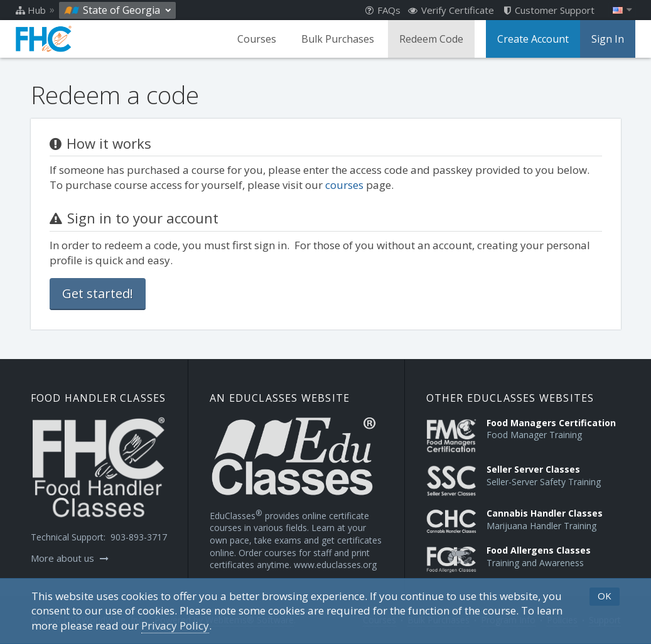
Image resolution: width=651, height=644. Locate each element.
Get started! (98, 293)
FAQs (383, 10)
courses (344, 185)
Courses (257, 39)
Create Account (533, 39)
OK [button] (605, 596)
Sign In (608, 39)
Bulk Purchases (338, 39)
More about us (70, 558)
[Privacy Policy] (175, 626)
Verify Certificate (451, 10)
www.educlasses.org (335, 565)
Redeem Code (431, 39)
